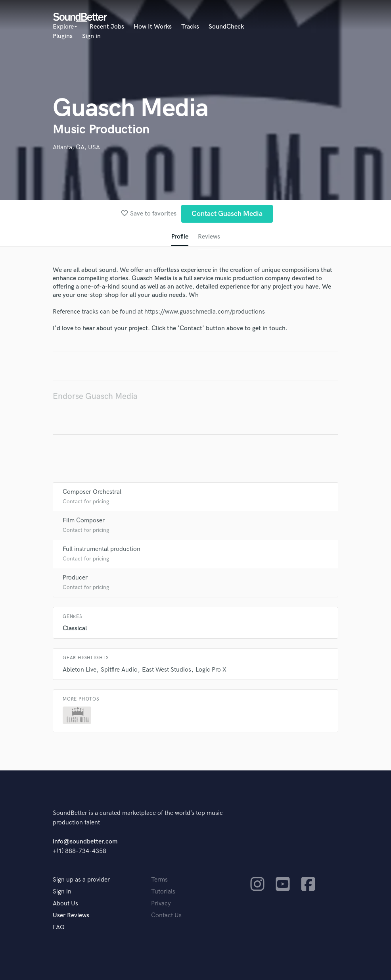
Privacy (161, 904)
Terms (159, 880)
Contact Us (166, 916)
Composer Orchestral (92, 492)
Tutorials (163, 892)
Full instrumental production (102, 549)
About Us (65, 904)
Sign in (91, 36)
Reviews (209, 237)
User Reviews (71, 916)
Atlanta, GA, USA (76, 147)
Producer (75, 578)
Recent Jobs (107, 27)
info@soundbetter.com (85, 842)
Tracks (190, 27)
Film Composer (84, 521)
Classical (75, 629)
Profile (180, 237)
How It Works (153, 27)
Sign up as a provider (81, 880)
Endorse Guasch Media (95, 396)
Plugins (63, 36)
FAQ (59, 927)
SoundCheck (226, 27)
